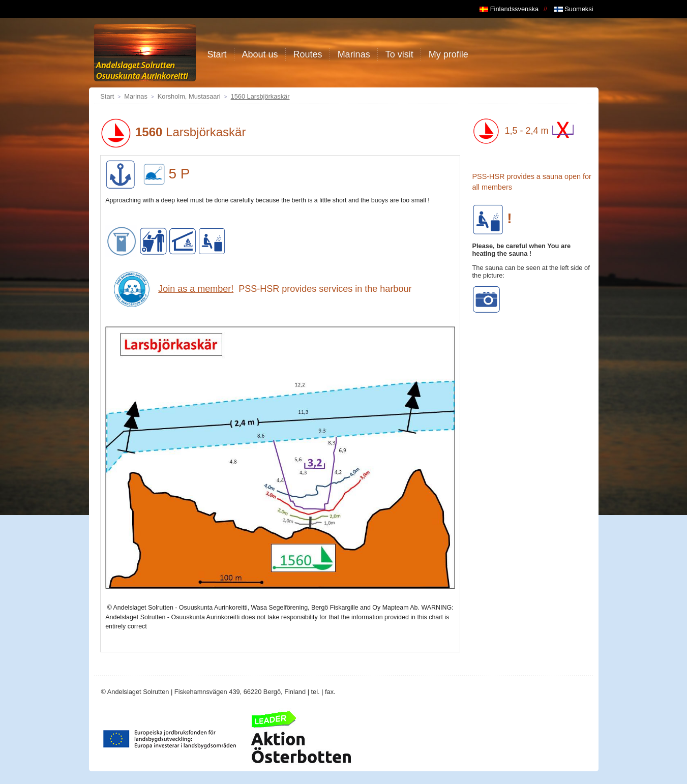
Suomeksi (574, 9)
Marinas (136, 96)
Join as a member (195, 289)
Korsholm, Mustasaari (189, 96)
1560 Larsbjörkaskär (260, 96)
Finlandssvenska (509, 9)
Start (107, 96)
